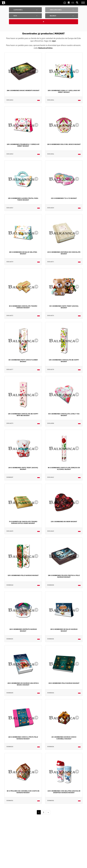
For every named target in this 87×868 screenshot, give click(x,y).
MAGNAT (53, 16)
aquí (54, 41)
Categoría (18, 10)
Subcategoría (56, 10)
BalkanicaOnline (45, 48)
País (15, 16)
